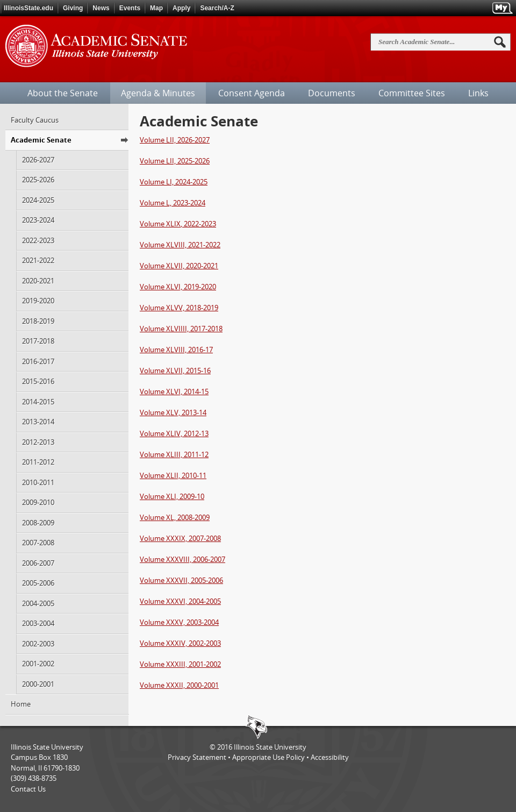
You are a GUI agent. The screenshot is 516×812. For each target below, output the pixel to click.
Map (156, 8)
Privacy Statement (197, 757)
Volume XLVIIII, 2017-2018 (181, 329)
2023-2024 (38, 220)
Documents (332, 93)
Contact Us (28, 789)
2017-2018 (38, 341)
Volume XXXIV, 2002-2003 (180, 643)
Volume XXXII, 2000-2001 (179, 685)
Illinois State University (270, 747)
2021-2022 (38, 260)
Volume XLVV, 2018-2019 (179, 308)
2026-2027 (38, 160)
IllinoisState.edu (28, 8)
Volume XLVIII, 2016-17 (176, 350)
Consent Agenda (252, 93)
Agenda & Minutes (158, 93)
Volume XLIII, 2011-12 (174, 454)
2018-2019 (38, 321)
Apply (181, 8)
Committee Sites (412, 93)
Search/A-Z (217, 8)
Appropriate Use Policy (268, 757)
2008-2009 (38, 523)
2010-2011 (38, 482)
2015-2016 (38, 381)
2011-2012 (38, 462)
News (101, 8)
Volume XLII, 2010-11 (173, 475)
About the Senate (63, 93)
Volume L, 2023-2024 (173, 203)
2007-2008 (38, 543)
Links (478, 93)
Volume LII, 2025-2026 (175, 161)
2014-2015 (38, 402)
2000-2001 (38, 684)
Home (21, 704)
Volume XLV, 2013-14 (173, 412)
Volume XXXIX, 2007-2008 (180, 538)
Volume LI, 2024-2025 (174, 182)
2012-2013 (38, 442)
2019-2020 (38, 301)
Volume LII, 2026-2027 (175, 140)
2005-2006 (38, 583)
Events (130, 8)
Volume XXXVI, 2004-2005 (180, 601)
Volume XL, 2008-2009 (175, 517)
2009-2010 (38, 502)
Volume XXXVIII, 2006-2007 (182, 559)
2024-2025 (38, 200)
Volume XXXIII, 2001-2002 (180, 664)
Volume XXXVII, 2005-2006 (181, 580)
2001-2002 (38, 664)
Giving (73, 8)
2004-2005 (38, 603)
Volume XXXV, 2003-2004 (179, 622)
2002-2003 (38, 644)
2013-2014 (38, 422)
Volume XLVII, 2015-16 (175, 371)
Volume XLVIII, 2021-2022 (180, 245)
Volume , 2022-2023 (178, 224)
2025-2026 (38, 180)
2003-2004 (38, 623)
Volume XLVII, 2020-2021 (179, 266)
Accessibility (330, 757)
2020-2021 (38, 281)
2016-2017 (38, 361)
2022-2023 (38, 240)
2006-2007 (38, 563)
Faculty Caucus (35, 120)
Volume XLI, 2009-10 (172, 496)
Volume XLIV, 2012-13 (174, 433)
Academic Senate (41, 140)
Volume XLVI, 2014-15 (174, 391)
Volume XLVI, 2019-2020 (178, 287)
